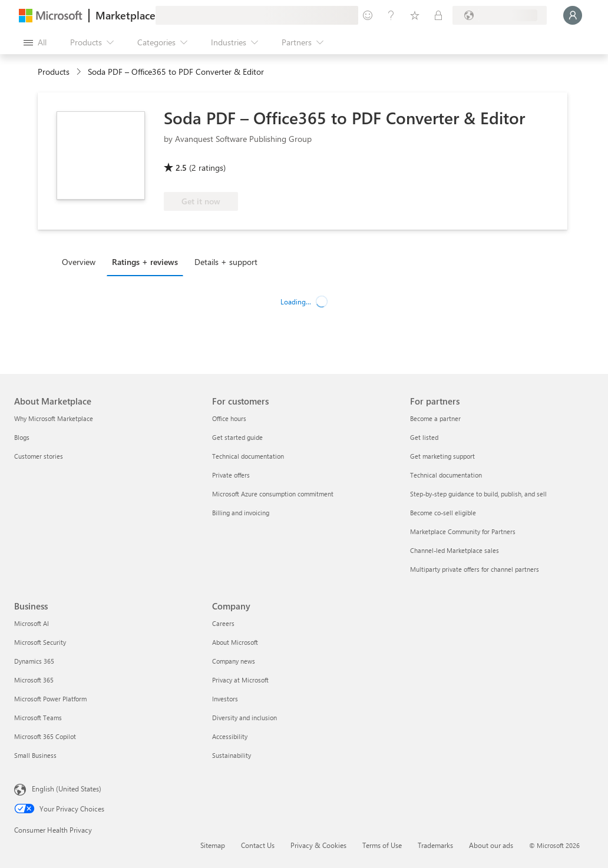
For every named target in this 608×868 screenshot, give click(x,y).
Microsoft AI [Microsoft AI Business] (32, 623)
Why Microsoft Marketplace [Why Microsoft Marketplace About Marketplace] (54, 418)
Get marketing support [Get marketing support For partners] (442, 456)
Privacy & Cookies (318, 845)
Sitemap (213, 845)
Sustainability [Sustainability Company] (232, 755)
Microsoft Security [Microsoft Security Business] (40, 642)
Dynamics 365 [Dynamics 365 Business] (34, 661)
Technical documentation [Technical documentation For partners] (446, 475)
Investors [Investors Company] (225, 699)
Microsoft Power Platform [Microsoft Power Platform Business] (50, 699)
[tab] (82, 261)
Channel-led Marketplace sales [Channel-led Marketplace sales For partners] (455, 550)
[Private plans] (438, 15)
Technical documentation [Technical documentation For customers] (248, 456)
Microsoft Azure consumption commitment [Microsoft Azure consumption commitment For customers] (273, 494)
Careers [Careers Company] (223, 623)
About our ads (491, 845)
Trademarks (435, 845)
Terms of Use (382, 845)
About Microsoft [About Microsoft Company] (235, 642)
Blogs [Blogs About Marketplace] (22, 437)
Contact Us (258, 845)
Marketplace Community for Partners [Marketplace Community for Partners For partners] (463, 531)
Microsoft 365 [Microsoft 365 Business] (34, 680)
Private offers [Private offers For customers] (231, 475)
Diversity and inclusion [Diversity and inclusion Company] (244, 718)
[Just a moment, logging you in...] (573, 15)
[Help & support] (391, 15)
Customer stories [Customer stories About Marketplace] (39, 456)
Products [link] (54, 72)
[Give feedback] (368, 15)
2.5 (181, 168)
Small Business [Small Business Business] (35, 755)
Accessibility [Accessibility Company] (230, 736)
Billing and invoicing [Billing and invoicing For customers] (241, 513)
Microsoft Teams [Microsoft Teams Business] (38, 718)
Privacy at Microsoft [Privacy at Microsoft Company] (240, 680)
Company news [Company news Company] (234, 661)
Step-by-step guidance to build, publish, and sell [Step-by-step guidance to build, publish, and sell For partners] (478, 494)
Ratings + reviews (145, 262)
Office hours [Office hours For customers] (229, 418)
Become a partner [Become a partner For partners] (435, 418)
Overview (79, 262)
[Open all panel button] (35, 42)
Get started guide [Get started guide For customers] (237, 437)
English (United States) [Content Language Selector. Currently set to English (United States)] (67, 789)
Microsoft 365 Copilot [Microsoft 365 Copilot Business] (45, 736)
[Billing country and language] (500, 15)
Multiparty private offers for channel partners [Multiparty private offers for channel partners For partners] (475, 569)
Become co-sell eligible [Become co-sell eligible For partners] (443, 513)
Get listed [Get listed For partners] (424, 437)
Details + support (226, 262)
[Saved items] (415, 15)
